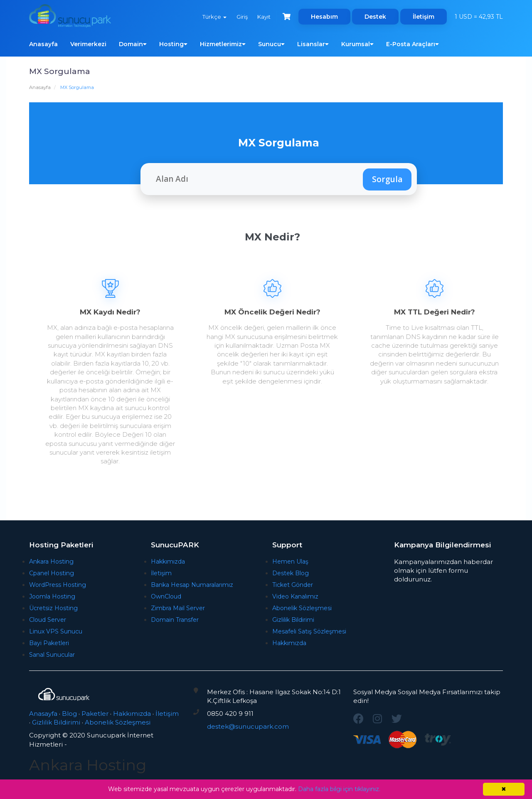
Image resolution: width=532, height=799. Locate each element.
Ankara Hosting (51, 562)
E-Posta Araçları (413, 44)
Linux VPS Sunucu (56, 631)
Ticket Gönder (293, 585)
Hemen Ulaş (290, 562)
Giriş (241, 17)
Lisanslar (313, 44)
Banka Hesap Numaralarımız (192, 585)
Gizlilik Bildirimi (293, 620)
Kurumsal (357, 44)
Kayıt (264, 17)
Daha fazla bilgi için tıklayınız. (339, 789)
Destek (375, 17)
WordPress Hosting (58, 585)
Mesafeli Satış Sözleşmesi (309, 631)
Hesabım (324, 17)
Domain (133, 44)
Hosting (173, 44)
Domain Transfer (175, 620)
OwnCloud (166, 596)
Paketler (95, 714)
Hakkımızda (168, 562)
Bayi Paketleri (49, 643)
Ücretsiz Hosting (53, 608)
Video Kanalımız (295, 596)
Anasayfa (43, 44)
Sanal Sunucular (52, 655)
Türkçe (214, 17)
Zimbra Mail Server (178, 608)
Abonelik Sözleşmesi (302, 608)
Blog (69, 714)
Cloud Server (48, 620)
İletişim (424, 17)
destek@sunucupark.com (248, 726)
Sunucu (271, 44)
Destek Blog (291, 573)
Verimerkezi (88, 44)
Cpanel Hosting (52, 573)
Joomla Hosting (52, 596)
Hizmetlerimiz (223, 44)
